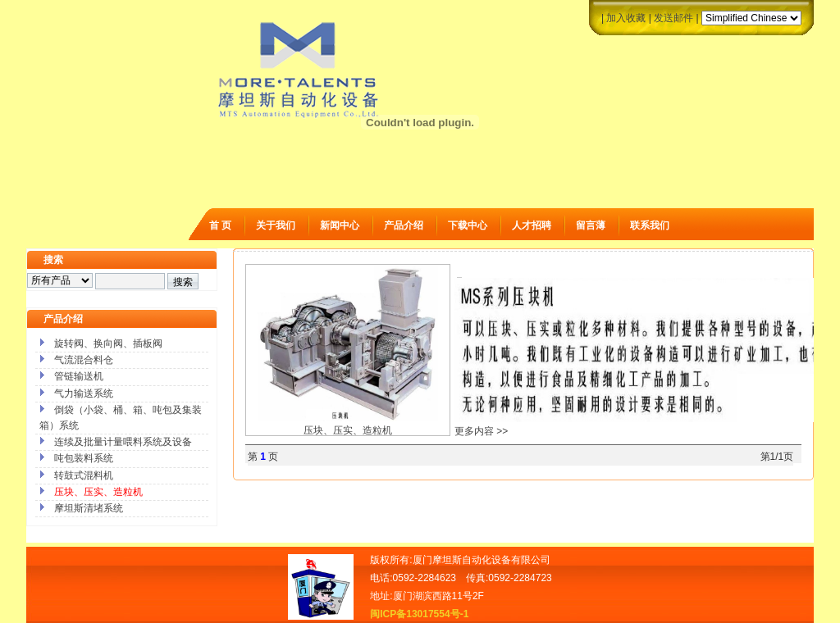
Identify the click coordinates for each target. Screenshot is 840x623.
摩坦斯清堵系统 (89, 508)
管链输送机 (79, 376)
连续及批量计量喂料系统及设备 (123, 442)
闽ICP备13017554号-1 (419, 614)
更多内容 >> (481, 431)
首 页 (220, 225)
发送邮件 (673, 18)
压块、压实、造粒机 (348, 424)
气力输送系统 (84, 393)
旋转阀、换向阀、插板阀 (108, 343)
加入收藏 (626, 18)
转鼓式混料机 (84, 475)
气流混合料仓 (84, 360)
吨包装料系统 (84, 458)
